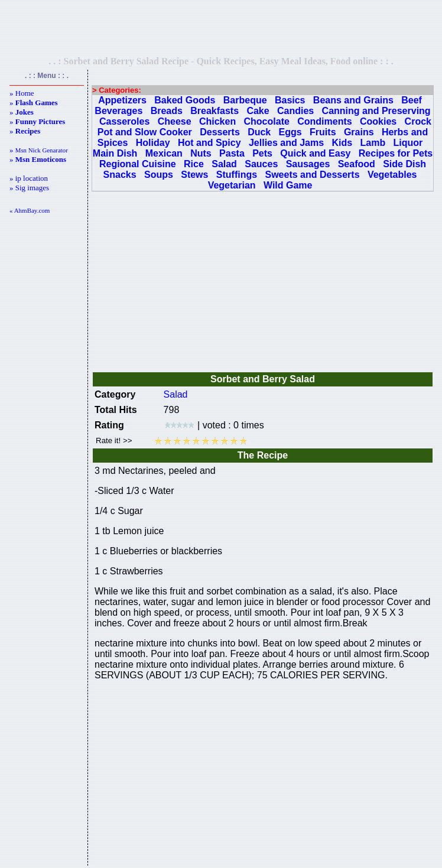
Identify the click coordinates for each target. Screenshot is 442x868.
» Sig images (29, 188)
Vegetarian (232, 185)
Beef (412, 100)
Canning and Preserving (376, 111)
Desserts (220, 132)
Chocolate (267, 121)
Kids (342, 143)
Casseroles (124, 121)
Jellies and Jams (286, 143)
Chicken (217, 121)
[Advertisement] (221, 28)
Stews (194, 175)
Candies (295, 111)
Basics (290, 100)
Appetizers (122, 100)
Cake (258, 111)
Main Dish (115, 153)
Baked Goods (185, 100)
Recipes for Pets (396, 153)
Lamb (373, 143)
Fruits (323, 132)
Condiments (324, 121)
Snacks (120, 175)
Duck (259, 132)
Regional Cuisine (138, 164)
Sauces (261, 164)
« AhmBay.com (30, 210)
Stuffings (237, 175)
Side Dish (404, 164)
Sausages (308, 164)
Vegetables (392, 175)
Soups (159, 175)
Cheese (175, 121)
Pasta (232, 153)
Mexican (164, 153)
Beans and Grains (353, 100)
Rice (194, 164)
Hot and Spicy (209, 143)
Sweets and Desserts (312, 175)
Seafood (357, 164)
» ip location (29, 178)
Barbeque (245, 100)
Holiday (153, 143)
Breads (167, 111)
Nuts (201, 153)
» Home (22, 93)
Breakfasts (214, 111)
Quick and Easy (315, 153)
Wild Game (288, 185)
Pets (262, 153)
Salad (224, 164)
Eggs (290, 132)
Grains (359, 132)
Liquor (408, 143)
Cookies (378, 121)
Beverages (118, 111)
